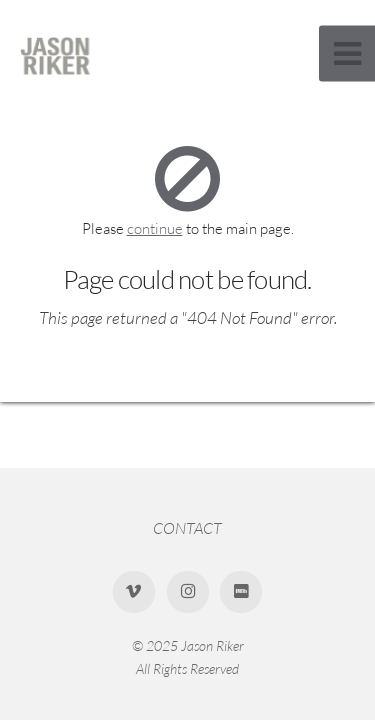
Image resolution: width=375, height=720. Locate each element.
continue (155, 228)
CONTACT (187, 528)
